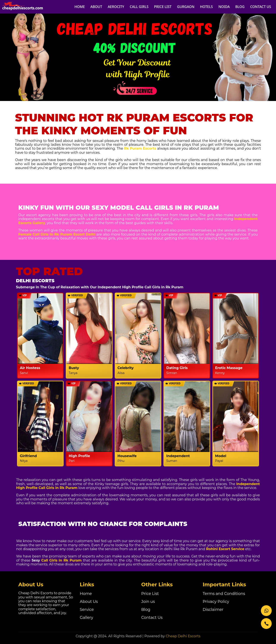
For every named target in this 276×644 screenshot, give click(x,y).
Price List (150, 594)
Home (86, 594)
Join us (148, 602)
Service (87, 610)
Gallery (86, 618)
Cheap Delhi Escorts (183, 636)
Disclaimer (213, 610)
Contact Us (152, 618)
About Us (89, 602)
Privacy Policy (216, 602)
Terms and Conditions (224, 594)
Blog (146, 610)
